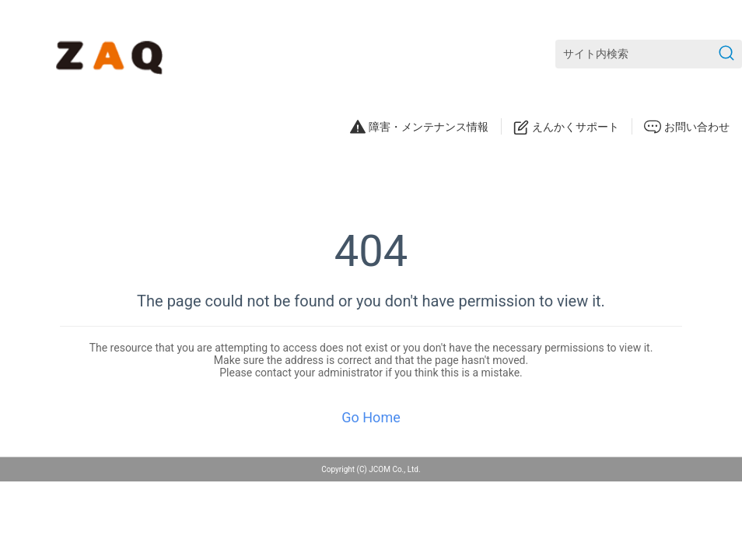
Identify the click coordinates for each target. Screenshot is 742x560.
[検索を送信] (726, 54)
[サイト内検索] (649, 54)
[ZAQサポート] (112, 54)
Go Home (371, 417)
